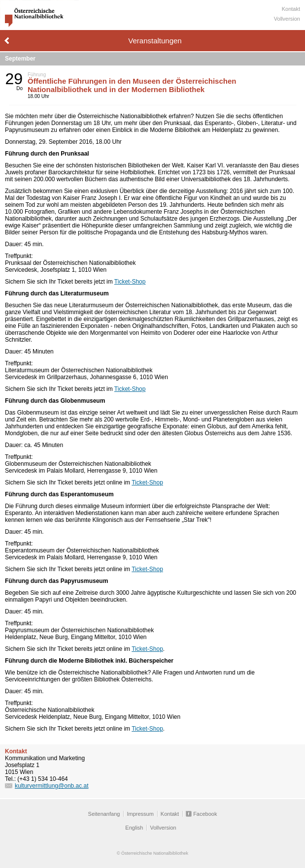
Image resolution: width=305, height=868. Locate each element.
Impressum (140, 814)
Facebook (205, 814)
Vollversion (287, 19)
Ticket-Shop (130, 282)
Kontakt (291, 9)
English (134, 828)
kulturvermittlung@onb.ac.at (52, 786)
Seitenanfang (104, 814)
